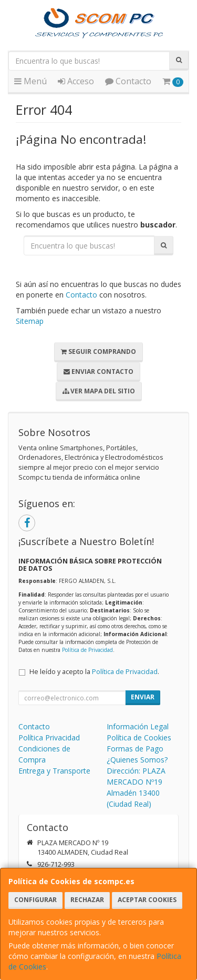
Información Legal (138, 726)
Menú (30, 81)
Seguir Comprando (98, 352)
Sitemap (30, 321)
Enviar (143, 697)
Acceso (76, 81)
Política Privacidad (49, 738)
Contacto (128, 81)
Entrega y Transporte (54, 771)
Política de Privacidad (87, 650)
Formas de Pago (135, 749)
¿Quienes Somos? (137, 760)
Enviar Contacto (98, 372)
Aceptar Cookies (147, 900)
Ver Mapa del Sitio (99, 391)
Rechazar (87, 900)
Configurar (35, 900)
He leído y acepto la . (94, 672)
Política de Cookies (139, 738)
